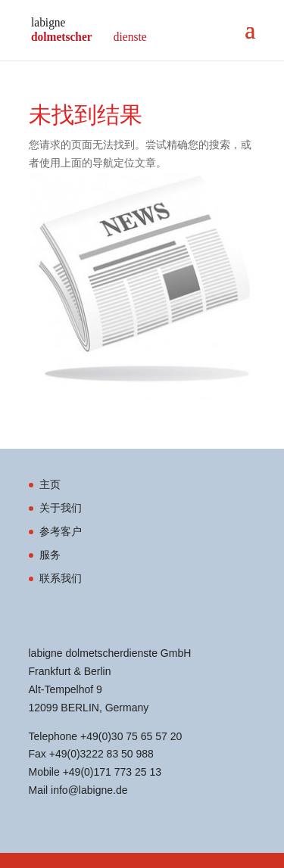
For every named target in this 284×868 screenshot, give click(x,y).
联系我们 (61, 578)
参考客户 (61, 531)
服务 (50, 555)
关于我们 (61, 508)
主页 (50, 484)
